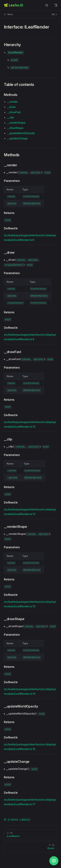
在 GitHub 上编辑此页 (17, 820)
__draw (11, 107)
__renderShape (16, 123)
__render (12, 102)
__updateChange (17, 138)
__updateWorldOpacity (21, 133)
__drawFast (14, 112)
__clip (10, 117)
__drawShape (15, 128)
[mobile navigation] (56, 5)
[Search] (47, 5)
